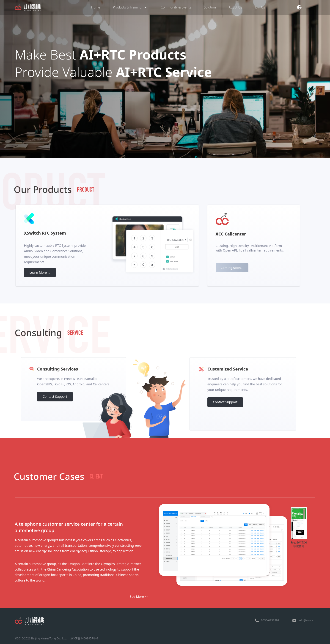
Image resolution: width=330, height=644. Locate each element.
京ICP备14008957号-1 (84, 639)
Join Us (260, 7)
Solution (210, 7)
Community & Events (176, 7)
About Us (235, 7)
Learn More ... (40, 272)
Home (96, 7)
